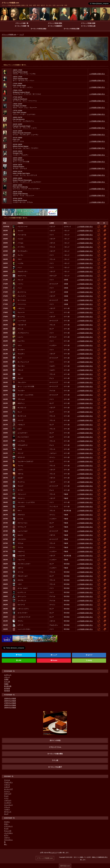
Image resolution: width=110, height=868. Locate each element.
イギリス (7, 785)
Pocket (54, 661)
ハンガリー (8, 803)
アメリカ (7, 780)
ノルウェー (8, 801)
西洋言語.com (65, 866)
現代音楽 (7, 691)
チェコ (6, 796)
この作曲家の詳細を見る (97, 74)
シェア (54, 655)
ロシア (6, 814)
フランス (7, 807)
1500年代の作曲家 (10, 699)
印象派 (6, 684)
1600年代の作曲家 (10, 701)
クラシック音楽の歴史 (55, 23)
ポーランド (8, 812)
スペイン (7, 791)
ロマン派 (7, 682)
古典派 (6, 680)
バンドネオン (8, 833)
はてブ (90, 655)
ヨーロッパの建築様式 (55, 26)
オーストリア (8, 789)
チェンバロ (8, 831)
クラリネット (8, 826)
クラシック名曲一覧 (22, 23)
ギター (6, 824)
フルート (7, 838)
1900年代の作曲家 (10, 708)
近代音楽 (7, 689)
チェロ (6, 829)
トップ (22, 35)
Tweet (19, 655)
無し (6, 844)
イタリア (7, 787)
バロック (7, 677)
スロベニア (8, 794)
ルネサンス (8, 675)
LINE (19, 661)
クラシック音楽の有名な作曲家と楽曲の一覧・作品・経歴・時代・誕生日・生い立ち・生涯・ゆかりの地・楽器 (34, 5)
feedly (89, 661)
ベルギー (7, 810)
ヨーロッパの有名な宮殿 (72, 29)
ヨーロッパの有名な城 (88, 26)
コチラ (54, 853)
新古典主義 (8, 686)
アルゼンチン (8, 782)
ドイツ (6, 798)
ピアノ (6, 835)
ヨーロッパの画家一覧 (22, 26)
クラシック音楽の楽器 (88, 23)
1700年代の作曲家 (10, 703)
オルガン (7, 822)
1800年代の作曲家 (10, 705)
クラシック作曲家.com (10, 3)
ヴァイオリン (8, 840)
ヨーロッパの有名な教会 (38, 29)
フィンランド (8, 805)
